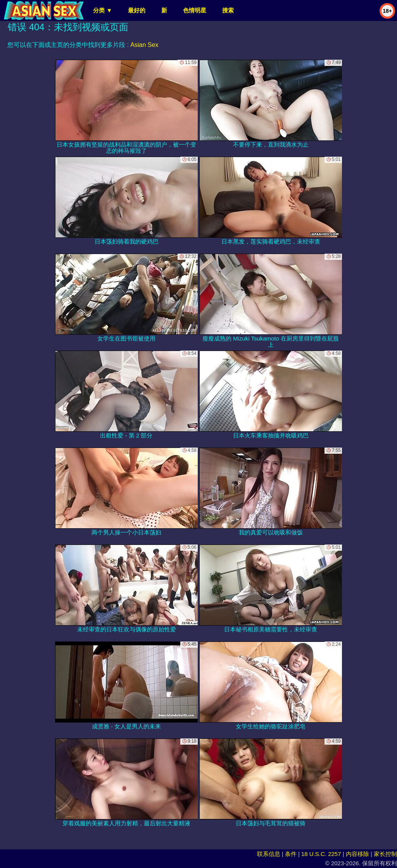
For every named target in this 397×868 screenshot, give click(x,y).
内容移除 (357, 854)
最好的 (137, 10)
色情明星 (195, 10)
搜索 (228, 10)
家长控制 (385, 854)
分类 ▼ (103, 10)
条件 (291, 854)
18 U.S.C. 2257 (321, 854)
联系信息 (269, 854)
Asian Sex (144, 45)
